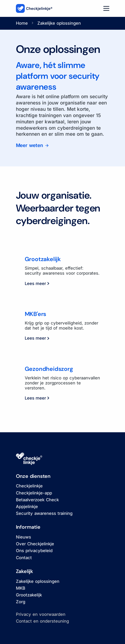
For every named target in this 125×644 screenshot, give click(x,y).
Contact (24, 558)
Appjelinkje (27, 507)
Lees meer (37, 283)
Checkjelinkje (29, 486)
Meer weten (30, 145)
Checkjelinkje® (34, 8)
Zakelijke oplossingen (38, 581)
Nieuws (23, 537)
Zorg (21, 602)
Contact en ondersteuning (42, 621)
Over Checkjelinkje (35, 544)
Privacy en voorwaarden (41, 614)
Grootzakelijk (29, 595)
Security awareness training (44, 513)
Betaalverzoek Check (37, 500)
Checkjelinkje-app (34, 493)
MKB (21, 588)
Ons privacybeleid (34, 551)
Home (22, 23)
